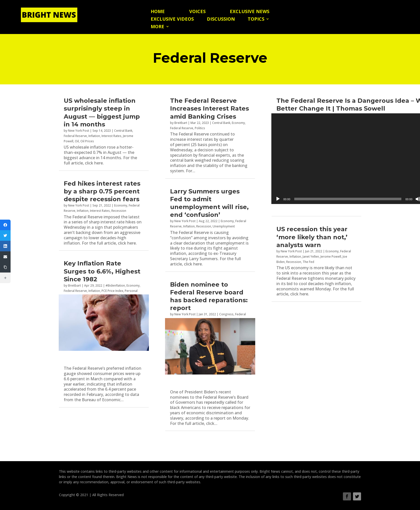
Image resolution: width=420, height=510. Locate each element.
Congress (226, 314)
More (157, 27)
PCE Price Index (112, 291)
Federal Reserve (75, 136)
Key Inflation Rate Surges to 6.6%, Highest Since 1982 (102, 271)
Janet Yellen (311, 257)
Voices (197, 12)
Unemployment (224, 226)
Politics (200, 128)
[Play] (278, 199)
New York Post (79, 131)
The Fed (308, 262)
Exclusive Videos (172, 20)
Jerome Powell (331, 257)
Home (158, 12)
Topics (256, 20)
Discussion (221, 20)
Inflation (94, 136)
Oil (77, 141)
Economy (121, 205)
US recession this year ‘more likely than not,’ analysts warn (312, 237)
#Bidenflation (115, 285)
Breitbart (74, 285)
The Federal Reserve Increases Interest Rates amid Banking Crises (209, 108)
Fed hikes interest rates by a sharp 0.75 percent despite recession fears (102, 191)
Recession (119, 211)
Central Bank (123, 131)
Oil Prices (87, 141)
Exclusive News (250, 12)
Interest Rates (111, 136)
